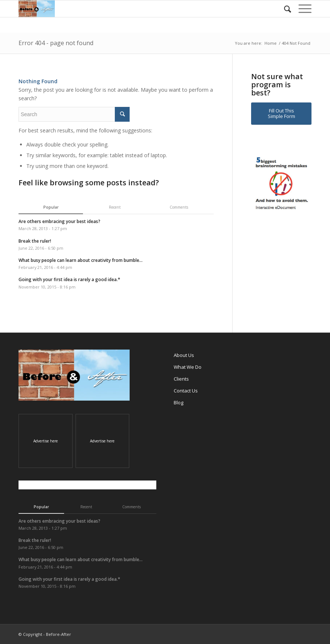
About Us (184, 355)
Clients (181, 379)
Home (271, 43)
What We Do (188, 367)
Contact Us (186, 391)
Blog (179, 402)
